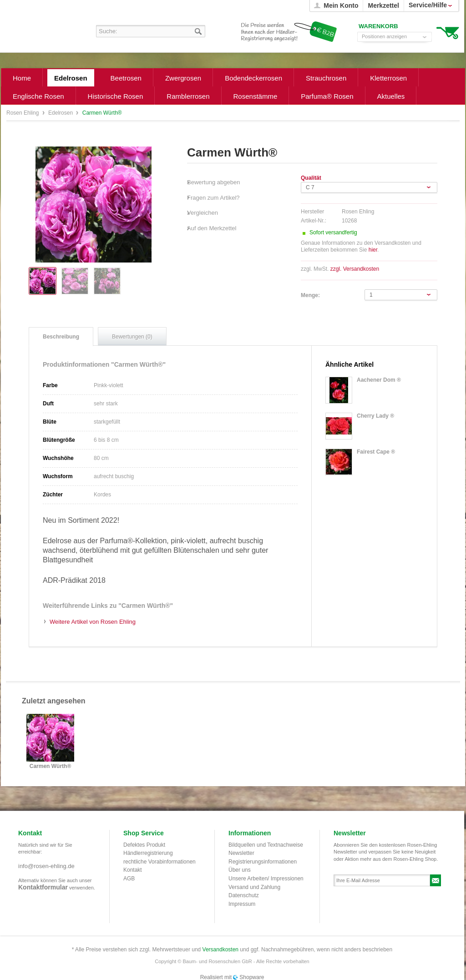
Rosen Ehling (23, 113)
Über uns (240, 870)
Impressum (242, 904)
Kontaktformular (43, 887)
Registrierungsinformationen (263, 862)
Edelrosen (61, 113)
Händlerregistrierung (148, 853)
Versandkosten (220, 950)
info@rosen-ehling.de (46, 866)
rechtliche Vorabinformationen (160, 862)
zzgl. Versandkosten (355, 269)
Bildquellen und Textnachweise (266, 845)
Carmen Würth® (51, 766)
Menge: (310, 295)
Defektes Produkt (144, 845)
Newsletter (241, 853)
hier (373, 250)
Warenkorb (448, 32)
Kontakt (133, 870)
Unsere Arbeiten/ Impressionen (266, 879)
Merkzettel (383, 5)
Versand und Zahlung (254, 887)
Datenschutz (244, 895)
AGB (129, 879)
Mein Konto (341, 5)
